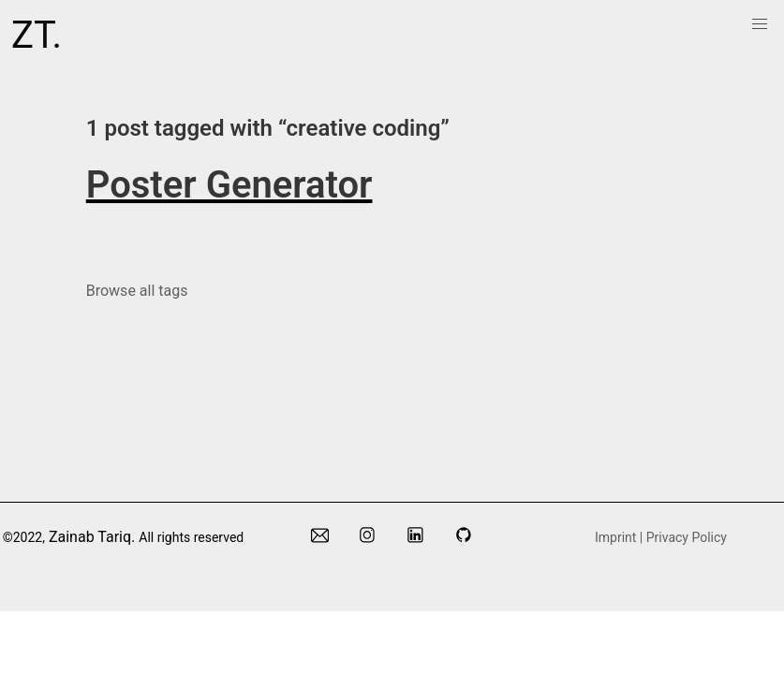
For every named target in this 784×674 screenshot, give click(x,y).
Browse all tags (137, 291)
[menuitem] (760, 24)
